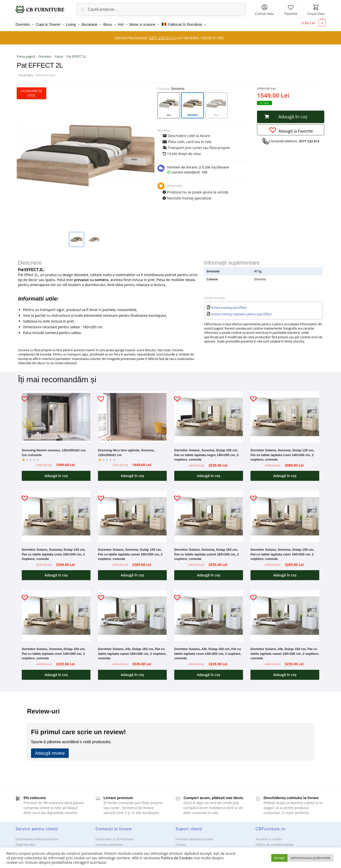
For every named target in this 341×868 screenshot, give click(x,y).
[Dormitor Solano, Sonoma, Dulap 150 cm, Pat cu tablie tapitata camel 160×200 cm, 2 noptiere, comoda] (132, 513)
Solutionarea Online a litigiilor (276, 847)
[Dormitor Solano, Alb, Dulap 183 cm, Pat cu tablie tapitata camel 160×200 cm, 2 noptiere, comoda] (132, 613)
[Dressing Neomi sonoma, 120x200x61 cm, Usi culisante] (56, 414)
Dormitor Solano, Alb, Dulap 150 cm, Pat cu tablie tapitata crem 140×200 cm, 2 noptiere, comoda (208, 651)
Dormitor (45, 54)
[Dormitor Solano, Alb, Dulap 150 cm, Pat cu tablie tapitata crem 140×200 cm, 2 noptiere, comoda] (209, 613)
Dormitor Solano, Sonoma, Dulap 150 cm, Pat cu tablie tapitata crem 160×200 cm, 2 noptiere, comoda (282, 551)
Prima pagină (26, 54)
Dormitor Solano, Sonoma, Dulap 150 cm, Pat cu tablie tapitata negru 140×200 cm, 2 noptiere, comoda (206, 452)
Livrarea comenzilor (109, 842)
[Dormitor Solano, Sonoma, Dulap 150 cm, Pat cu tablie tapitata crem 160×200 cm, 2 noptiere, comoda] (285, 513)
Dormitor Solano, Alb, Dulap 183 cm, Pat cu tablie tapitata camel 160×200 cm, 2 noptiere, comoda (132, 651)
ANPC (179, 847)
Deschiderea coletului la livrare (37, 836)
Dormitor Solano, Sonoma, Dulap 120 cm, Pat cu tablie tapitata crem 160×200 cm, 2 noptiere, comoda (54, 551)
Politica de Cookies (177, 858)
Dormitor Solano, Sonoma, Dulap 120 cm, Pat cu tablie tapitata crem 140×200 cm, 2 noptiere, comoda (282, 452)
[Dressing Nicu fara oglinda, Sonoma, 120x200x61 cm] (132, 414)
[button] (291, 114)
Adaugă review (50, 750)
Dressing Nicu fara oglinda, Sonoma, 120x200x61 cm (126, 450)
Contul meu (264, 10)
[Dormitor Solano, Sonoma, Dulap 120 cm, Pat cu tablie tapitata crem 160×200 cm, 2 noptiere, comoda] (56, 513)
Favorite (291, 10)
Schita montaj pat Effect (229, 305)
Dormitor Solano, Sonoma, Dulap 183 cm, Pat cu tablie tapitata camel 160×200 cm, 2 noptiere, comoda (206, 551)
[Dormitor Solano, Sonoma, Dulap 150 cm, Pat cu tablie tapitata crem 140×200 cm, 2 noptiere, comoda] (56, 613)
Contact (181, 842)
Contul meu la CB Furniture (114, 836)
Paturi (59, 54)
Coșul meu (316, 10)
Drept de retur (25, 842)
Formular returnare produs (194, 836)
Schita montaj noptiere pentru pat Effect (241, 311)
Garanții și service (28, 847)
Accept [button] (279, 858)
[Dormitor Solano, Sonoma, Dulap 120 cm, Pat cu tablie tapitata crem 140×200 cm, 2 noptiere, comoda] (285, 414)
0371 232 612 (161, 35)
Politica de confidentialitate (274, 842)
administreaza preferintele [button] (310, 858)
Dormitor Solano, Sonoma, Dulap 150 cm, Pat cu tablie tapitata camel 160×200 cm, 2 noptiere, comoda (130, 551)
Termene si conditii (269, 836)
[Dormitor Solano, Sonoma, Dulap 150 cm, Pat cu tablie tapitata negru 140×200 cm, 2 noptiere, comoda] (209, 414)
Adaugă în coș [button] (56, 473)
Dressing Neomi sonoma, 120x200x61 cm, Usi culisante (54, 450)
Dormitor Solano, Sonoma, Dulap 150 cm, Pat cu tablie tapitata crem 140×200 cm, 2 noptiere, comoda (54, 651)
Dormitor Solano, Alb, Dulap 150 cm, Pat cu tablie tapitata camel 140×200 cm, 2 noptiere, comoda (285, 651)
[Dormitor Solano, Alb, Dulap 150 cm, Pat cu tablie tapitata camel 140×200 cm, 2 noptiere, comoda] (285, 613)
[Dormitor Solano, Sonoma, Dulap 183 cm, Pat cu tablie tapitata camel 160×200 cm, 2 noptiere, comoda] (209, 513)
